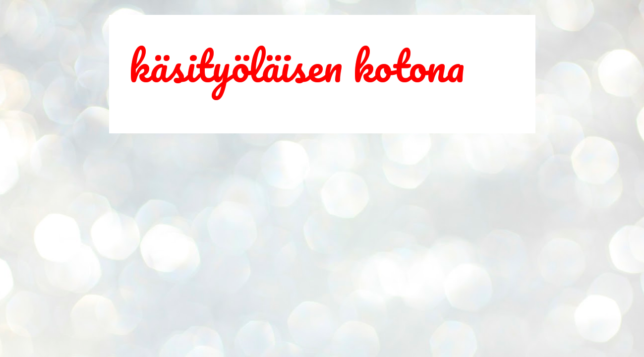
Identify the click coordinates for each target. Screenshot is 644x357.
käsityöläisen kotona (297, 65)
